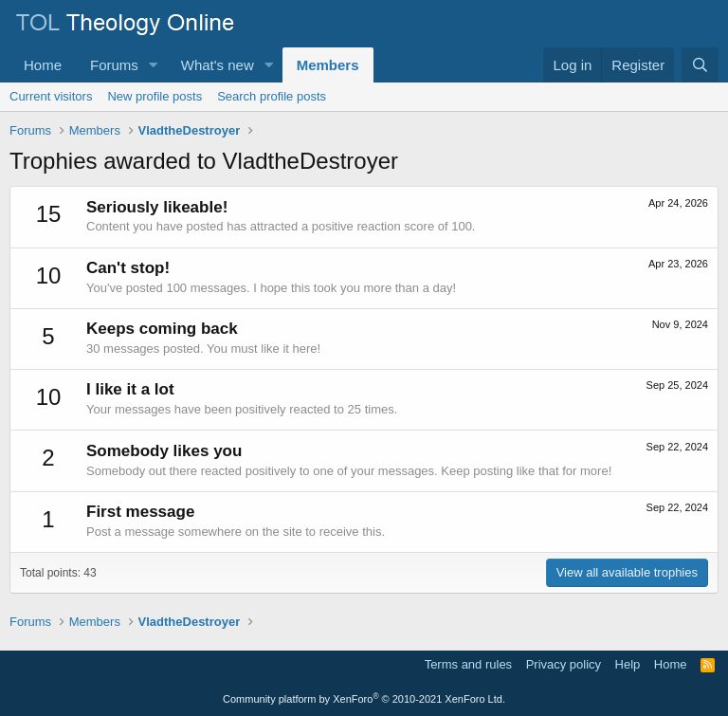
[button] (154, 65)
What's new (218, 65)
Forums (114, 65)
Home (43, 65)
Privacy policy (564, 664)
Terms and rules (468, 664)
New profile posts (155, 96)
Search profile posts (272, 96)
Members (328, 65)
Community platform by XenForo (364, 699)
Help (628, 664)
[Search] (700, 65)
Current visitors (51, 96)
